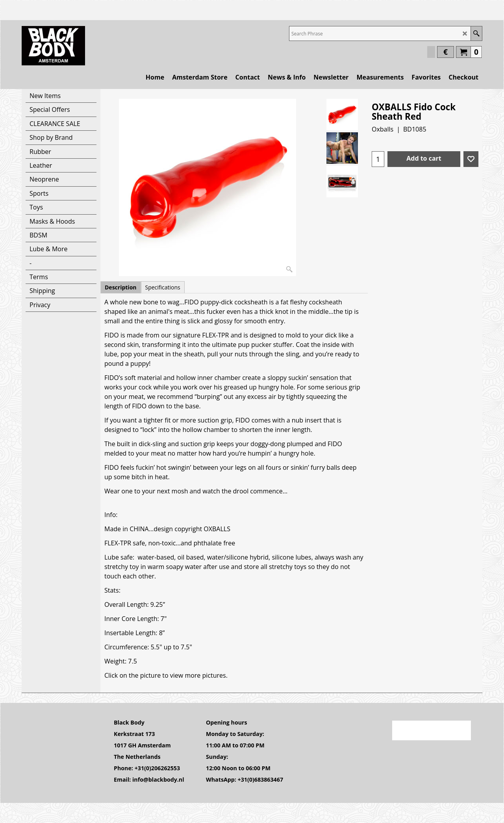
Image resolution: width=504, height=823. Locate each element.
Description (121, 287)
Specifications (163, 287)
